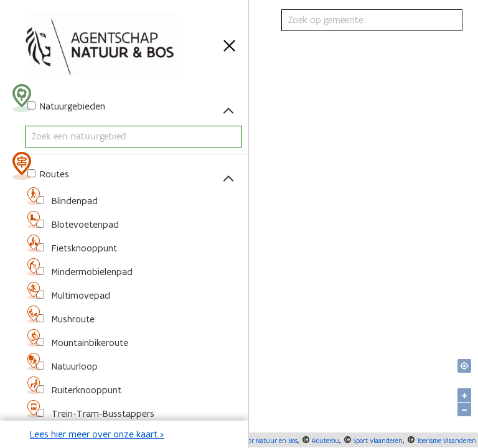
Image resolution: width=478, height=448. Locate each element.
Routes (53, 174)
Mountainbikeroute (89, 343)
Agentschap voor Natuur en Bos (251, 441)
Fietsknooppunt (83, 248)
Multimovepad (80, 295)
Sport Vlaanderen (377, 441)
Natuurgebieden (71, 106)
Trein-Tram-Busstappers (102, 413)
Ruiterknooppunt (85, 390)
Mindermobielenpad (91, 272)
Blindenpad (73, 201)
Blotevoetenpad (84, 224)
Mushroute (72, 319)
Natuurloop (73, 366)
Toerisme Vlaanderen (446, 441)
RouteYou (325, 441)
